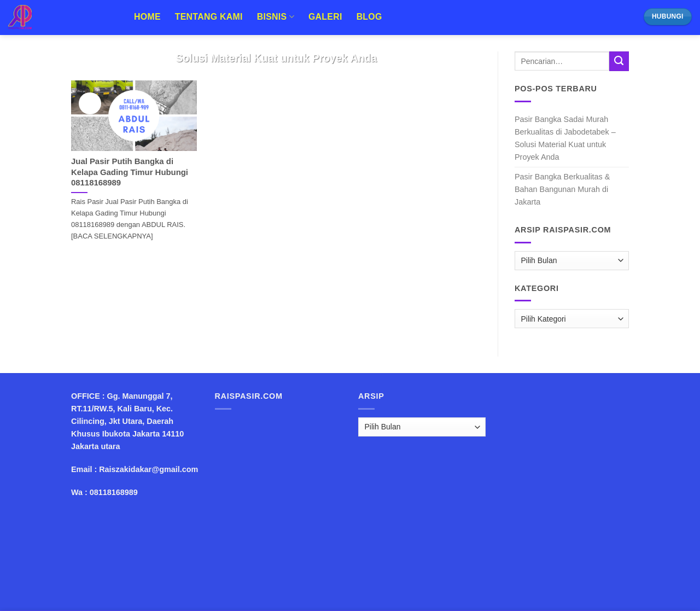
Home (147, 17)
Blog (369, 17)
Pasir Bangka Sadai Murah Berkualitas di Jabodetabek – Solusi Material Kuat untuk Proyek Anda (565, 138)
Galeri (325, 17)
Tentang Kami (209, 17)
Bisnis (276, 17)
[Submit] (619, 61)
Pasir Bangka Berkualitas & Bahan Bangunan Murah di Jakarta (562, 189)
